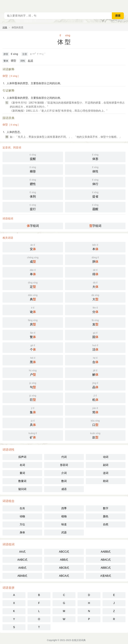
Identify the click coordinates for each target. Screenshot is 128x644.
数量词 (22, 481)
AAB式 (22, 568)
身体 (22, 532)
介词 (64, 473)
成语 (64, 489)
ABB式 (64, 560)
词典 (5, 27)
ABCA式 (64, 576)
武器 (64, 532)
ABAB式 (22, 576)
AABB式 (106, 552)
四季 (64, 508)
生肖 (22, 508)
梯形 (33, 169)
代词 (64, 457)
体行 (95, 182)
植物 (64, 516)
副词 (106, 465)
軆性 (33, 182)
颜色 (106, 516)
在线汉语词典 (79, 640)
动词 (106, 457)
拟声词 (22, 457)
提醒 (33, 157)
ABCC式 (64, 552)
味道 (64, 524)
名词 (30, 61)
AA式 (22, 552)
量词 (22, 473)
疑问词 (22, 489)
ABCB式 (64, 568)
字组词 (33, 226)
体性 (95, 169)
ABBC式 (106, 568)
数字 (106, 508)
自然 (106, 524)
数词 (64, 481)
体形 (95, 157)
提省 (95, 194)
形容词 (64, 465)
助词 (106, 481)
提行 (33, 207)
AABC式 (22, 560)
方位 (22, 524)
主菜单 (123, 5)
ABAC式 (106, 560)
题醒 (95, 207)
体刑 (33, 194)
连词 (106, 473)
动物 (22, 516)
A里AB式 (106, 576)
